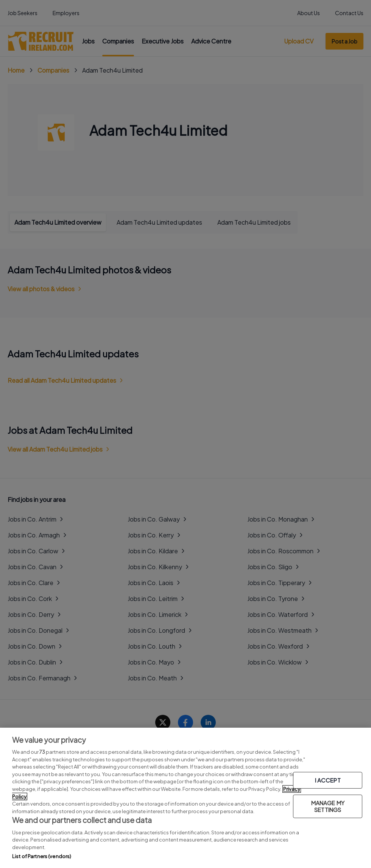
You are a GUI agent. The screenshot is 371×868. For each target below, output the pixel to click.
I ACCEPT (328, 780)
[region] (185, 798)
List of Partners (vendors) (42, 856)
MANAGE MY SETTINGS (328, 806)
